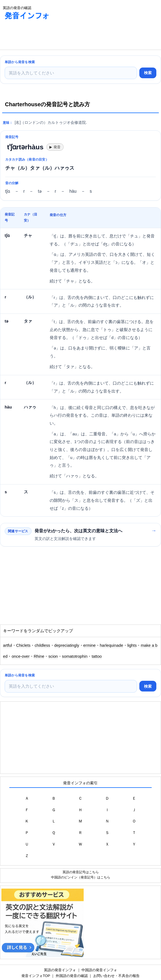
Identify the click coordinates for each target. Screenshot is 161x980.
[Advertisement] (44, 36)
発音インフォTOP (36, 976)
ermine (90, 645)
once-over (21, 656)
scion (53, 656)
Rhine (39, 656)
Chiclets (23, 645)
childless (42, 645)
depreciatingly (67, 645)
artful (8, 645)
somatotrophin (75, 656)
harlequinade (111, 645)
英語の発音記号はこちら (81, 872)
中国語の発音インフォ (99, 970)
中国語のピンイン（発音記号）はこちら (81, 877)
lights (132, 645)
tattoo (97, 656)
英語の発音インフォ (60, 970)
